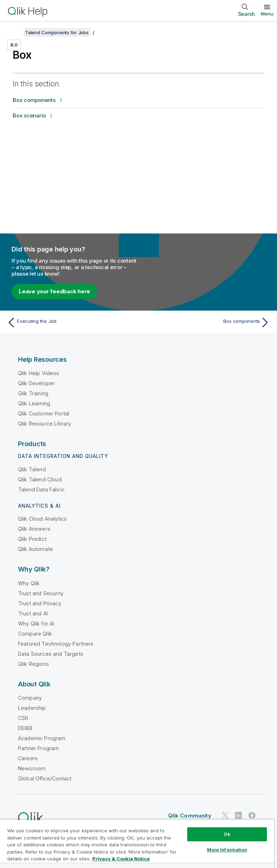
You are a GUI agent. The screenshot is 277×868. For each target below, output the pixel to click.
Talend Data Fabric (41, 489)
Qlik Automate (36, 549)
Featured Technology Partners (56, 644)
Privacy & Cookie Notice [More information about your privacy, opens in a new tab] (121, 859)
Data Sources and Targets (51, 654)
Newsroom (32, 768)
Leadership (32, 708)
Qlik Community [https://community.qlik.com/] (190, 816)
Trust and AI (33, 613)
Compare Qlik (35, 634)
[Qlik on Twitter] (225, 815)
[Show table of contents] (14, 32)
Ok (227, 834)
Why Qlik (29, 583)
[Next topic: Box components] (206, 322)
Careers (28, 758)
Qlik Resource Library (45, 424)
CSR (23, 718)
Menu (267, 14)
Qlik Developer (36, 383)
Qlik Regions (34, 664)
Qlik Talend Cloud (40, 479)
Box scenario (29, 115)
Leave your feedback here (54, 291)
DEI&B (25, 728)
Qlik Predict (32, 539)
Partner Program (38, 748)
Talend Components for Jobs (57, 32)
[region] (137, 844)
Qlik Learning (34, 403)
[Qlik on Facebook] (252, 815)
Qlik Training (33, 393)
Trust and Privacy (40, 603)
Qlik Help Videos (39, 373)
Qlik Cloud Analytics (42, 519)
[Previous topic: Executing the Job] (71, 322)
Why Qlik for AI (36, 624)
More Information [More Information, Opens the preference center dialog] (227, 850)
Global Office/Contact (45, 778)
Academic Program (42, 738)
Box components (34, 100)
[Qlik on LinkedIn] (238, 815)
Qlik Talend (32, 469)
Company (30, 698)
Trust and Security (41, 593)
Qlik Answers (34, 529)
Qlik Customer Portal (44, 413)
